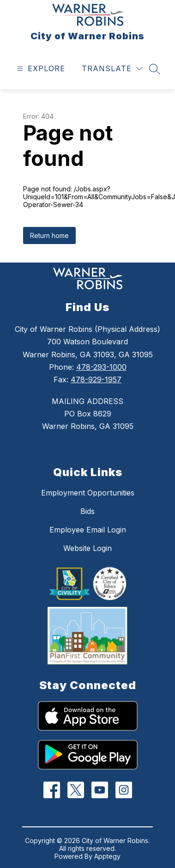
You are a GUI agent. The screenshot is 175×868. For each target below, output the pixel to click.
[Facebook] (51, 790)
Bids (87, 511)
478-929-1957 (96, 379)
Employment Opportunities (88, 493)
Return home (49, 235)
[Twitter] (75, 790)
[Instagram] (124, 790)
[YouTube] (100, 790)
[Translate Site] (112, 69)
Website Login (87, 548)
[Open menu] (40, 69)
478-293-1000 (101, 367)
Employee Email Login (88, 530)
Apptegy (107, 856)
